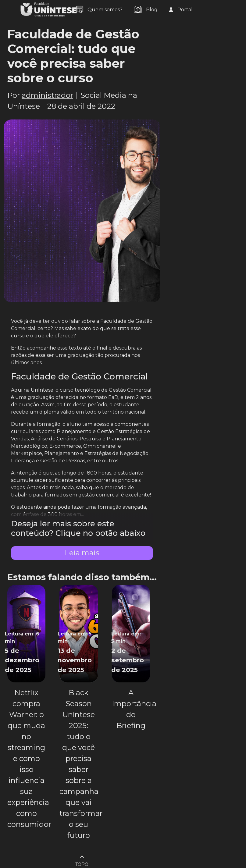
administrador (47, 95)
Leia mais (82, 553)
